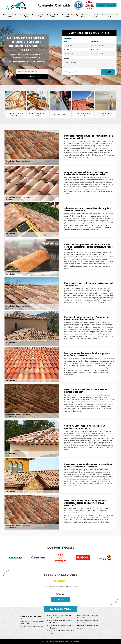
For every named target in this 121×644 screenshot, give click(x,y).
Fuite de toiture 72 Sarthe (67, 16)
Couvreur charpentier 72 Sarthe (10, 16)
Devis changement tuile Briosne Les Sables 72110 (88, 617)
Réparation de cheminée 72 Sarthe (110, 16)
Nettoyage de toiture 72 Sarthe (26, 16)
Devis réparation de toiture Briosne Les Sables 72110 (61, 627)
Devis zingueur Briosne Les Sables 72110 (31, 617)
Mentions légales (64, 641)
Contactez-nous (74, 641)
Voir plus (60, 600)
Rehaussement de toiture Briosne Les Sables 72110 (60, 622)
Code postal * (94, 41)
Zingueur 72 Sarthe (40, 16)
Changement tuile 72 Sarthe (53, 16)
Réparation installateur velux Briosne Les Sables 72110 (60, 617)
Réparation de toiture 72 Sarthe (82, 16)
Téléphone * (94, 50)
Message (67, 58)
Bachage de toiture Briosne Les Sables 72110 (32, 627)
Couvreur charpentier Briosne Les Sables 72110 (88, 622)
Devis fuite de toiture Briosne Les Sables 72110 (61, 632)
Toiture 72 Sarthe (96, 16)
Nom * (66, 41)
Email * (66, 50)
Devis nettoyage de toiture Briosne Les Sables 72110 (32, 622)
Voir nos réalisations (106, 5)
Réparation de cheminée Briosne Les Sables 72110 (89, 627)
